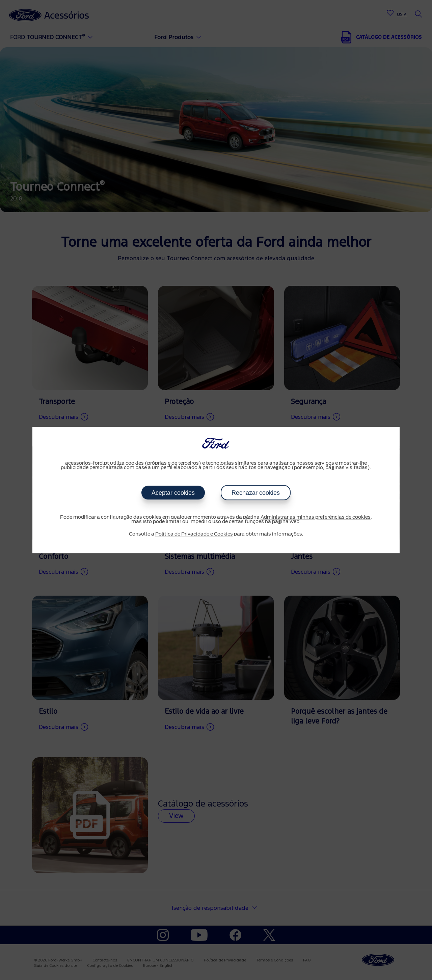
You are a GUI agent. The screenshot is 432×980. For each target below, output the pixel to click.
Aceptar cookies (173, 493)
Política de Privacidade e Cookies (194, 534)
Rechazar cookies (256, 493)
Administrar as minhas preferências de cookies (316, 517)
